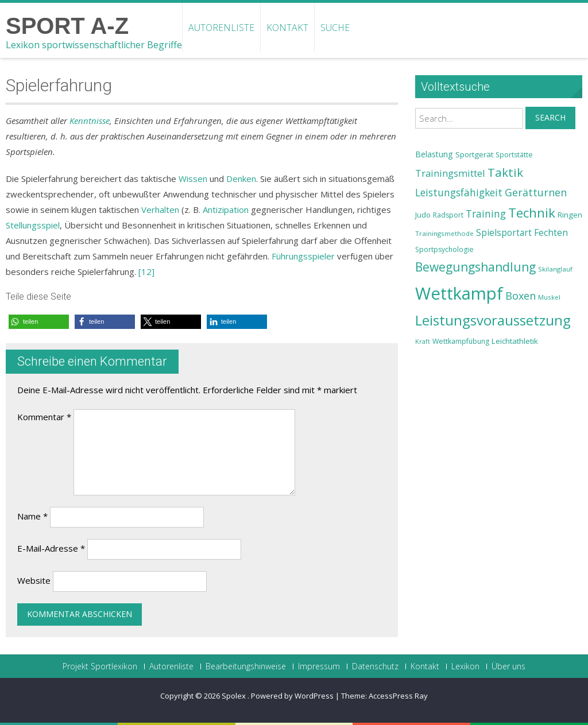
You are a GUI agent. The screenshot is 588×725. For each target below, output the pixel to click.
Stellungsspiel (33, 225)
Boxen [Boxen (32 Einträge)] (521, 296)
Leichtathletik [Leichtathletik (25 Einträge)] (515, 341)
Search (550, 117)
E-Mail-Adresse (51, 548)
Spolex (235, 696)
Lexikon (465, 666)
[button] (39, 322)
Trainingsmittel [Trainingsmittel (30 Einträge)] (450, 173)
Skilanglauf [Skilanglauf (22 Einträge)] (555, 269)
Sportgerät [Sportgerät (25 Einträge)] (474, 154)
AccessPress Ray (398, 696)
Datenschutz (375, 666)
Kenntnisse (90, 121)
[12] (146, 272)
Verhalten (160, 210)
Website (34, 580)
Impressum (319, 666)
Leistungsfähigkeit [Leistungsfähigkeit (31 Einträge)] (459, 192)
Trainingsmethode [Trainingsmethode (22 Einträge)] (444, 233)
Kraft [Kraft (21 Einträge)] (423, 342)
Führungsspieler (303, 256)
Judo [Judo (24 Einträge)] (423, 215)
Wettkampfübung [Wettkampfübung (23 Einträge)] (461, 341)
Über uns (508, 666)
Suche (335, 28)
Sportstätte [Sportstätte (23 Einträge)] (514, 155)
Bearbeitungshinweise (246, 666)
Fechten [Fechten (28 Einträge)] (551, 233)
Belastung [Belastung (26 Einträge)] (434, 154)
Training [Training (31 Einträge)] (486, 214)
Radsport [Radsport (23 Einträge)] (448, 215)
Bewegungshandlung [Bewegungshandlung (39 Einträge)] (475, 267)
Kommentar (44, 417)
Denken (241, 179)
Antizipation (226, 210)
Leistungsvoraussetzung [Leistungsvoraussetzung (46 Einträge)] (493, 320)
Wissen (193, 179)
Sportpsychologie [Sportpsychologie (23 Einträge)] (444, 249)
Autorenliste (221, 28)
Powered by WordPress (292, 696)
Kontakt (287, 28)
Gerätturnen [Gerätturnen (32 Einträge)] (536, 192)
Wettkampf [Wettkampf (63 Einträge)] (459, 293)
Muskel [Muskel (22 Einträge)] (549, 297)
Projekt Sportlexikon (100, 666)
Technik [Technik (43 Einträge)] (532, 213)
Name (32, 516)
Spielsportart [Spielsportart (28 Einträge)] (504, 233)
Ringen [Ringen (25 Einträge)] (570, 215)
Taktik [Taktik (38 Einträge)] (505, 172)
